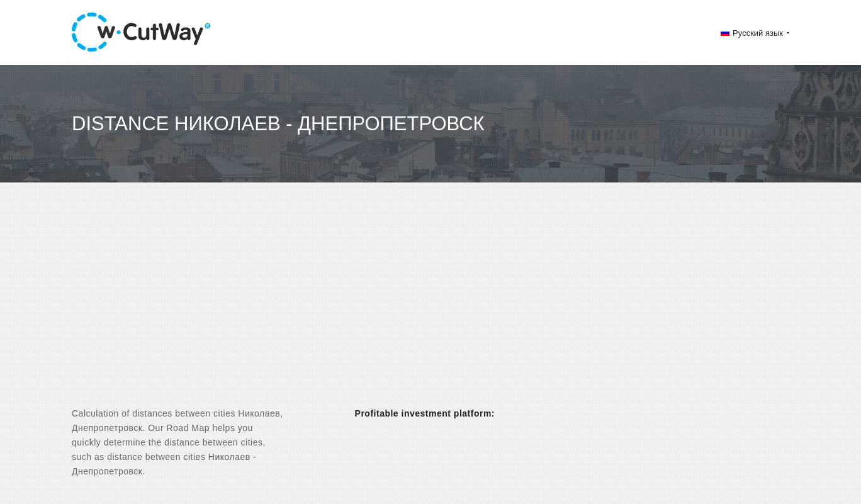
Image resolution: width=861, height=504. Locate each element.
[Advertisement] (430, 306)
